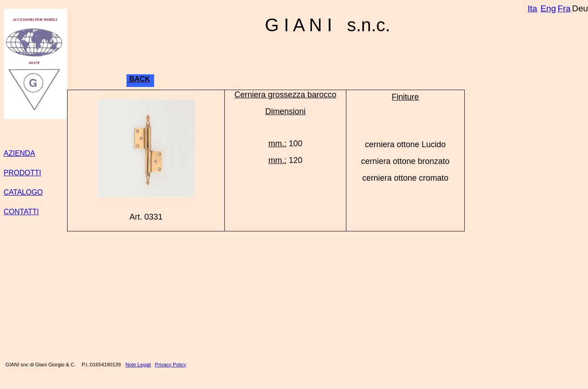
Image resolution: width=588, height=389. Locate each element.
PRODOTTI (22, 173)
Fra (564, 8)
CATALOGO (23, 192)
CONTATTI (21, 212)
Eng (548, 8)
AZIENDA (19, 153)
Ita (532, 8)
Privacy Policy (171, 365)
